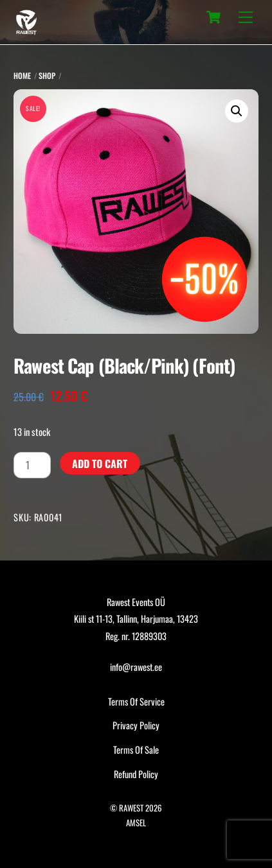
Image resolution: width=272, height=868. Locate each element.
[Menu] (246, 17)
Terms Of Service (136, 701)
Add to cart (100, 464)
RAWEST (131, 808)
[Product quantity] (32, 465)
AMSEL (136, 823)
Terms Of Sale (136, 750)
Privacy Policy (136, 725)
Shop (47, 75)
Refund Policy (136, 774)
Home (22, 75)
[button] (237, 111)
